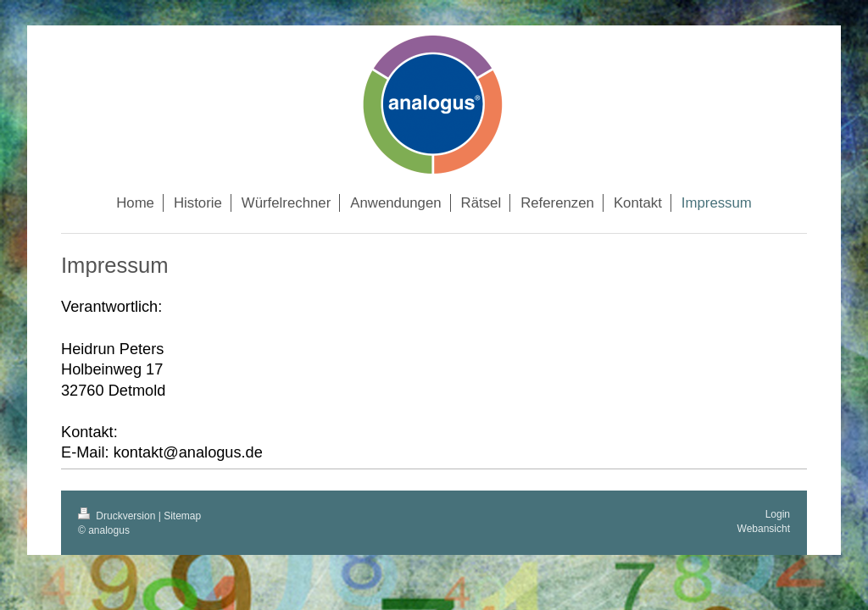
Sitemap (182, 516)
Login (778, 514)
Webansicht (764, 529)
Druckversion (118, 516)
